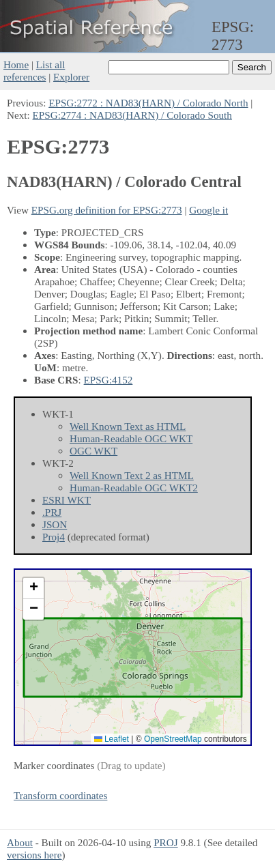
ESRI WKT (67, 500)
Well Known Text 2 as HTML (132, 475)
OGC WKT (93, 451)
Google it (208, 210)
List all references (34, 71)
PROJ (165, 842)
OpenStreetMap (173, 739)
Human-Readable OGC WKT (131, 438)
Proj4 (54, 537)
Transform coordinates (60, 795)
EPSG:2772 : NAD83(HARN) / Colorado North (148, 103)
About (20, 842)
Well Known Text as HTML (128, 426)
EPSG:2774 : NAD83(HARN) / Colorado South (132, 115)
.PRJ (52, 512)
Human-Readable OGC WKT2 (134, 488)
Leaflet (112, 739)
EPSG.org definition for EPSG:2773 (107, 210)
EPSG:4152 (108, 380)
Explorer (71, 77)
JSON (55, 524)
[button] (33, 589)
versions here (34, 855)
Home (16, 64)
